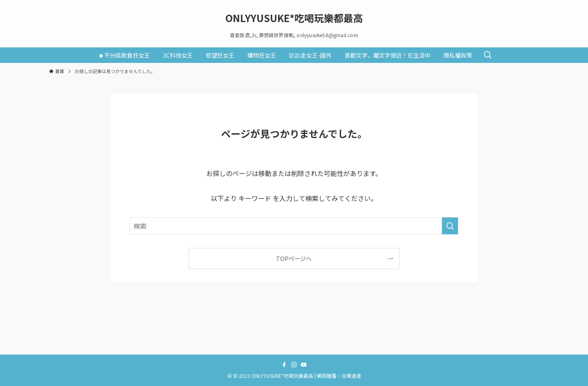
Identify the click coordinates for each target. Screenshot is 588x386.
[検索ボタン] (488, 55)
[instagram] (294, 365)
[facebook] (284, 365)
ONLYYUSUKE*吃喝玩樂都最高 (294, 18)
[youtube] (304, 365)
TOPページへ (294, 258)
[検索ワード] (294, 226)
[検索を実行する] (450, 226)
